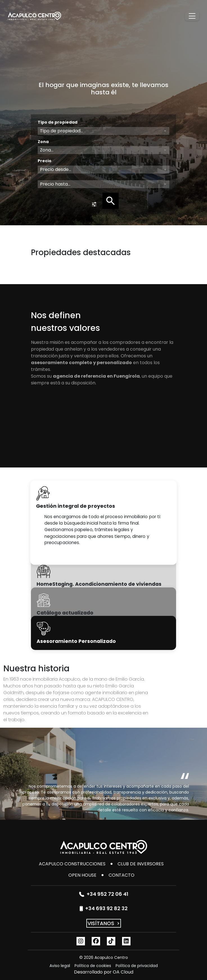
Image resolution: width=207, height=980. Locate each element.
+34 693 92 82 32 (104, 908)
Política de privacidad (137, 966)
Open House (82, 875)
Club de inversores (141, 864)
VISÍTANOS (104, 923)
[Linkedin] (126, 941)
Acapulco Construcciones (72, 864)
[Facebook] (96, 941)
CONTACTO (121, 875)
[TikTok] (111, 941)
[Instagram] (81, 941)
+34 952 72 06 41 (104, 894)
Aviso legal (60, 966)
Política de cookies (93, 966)
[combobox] (103, 131)
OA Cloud (123, 972)
